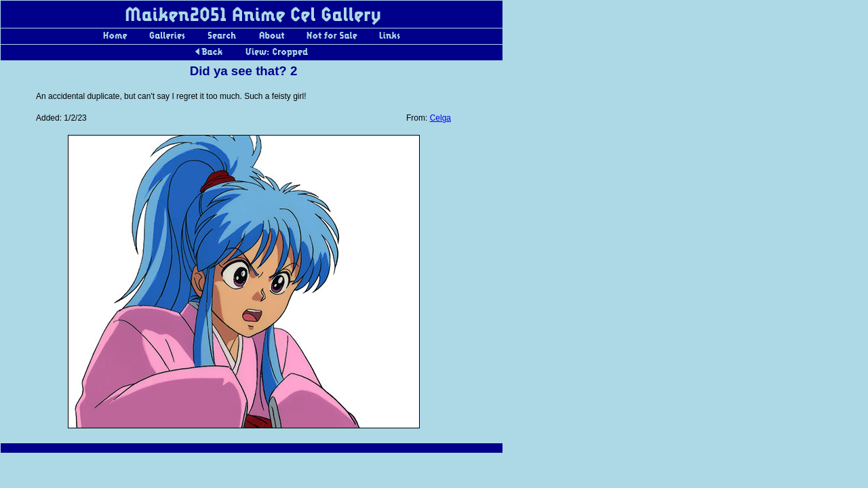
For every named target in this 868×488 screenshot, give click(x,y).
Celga (440, 118)
